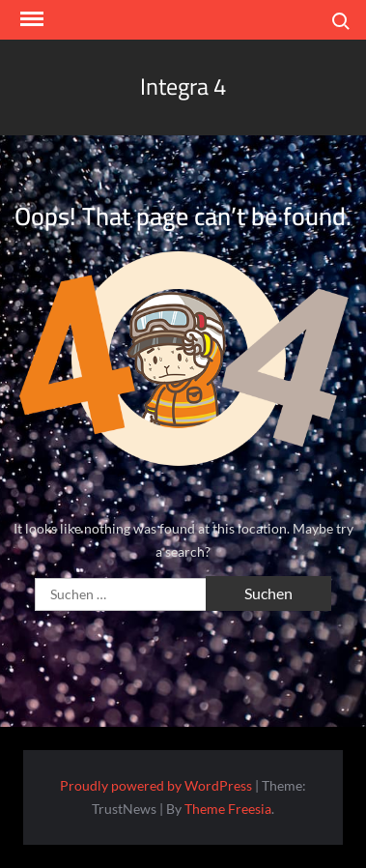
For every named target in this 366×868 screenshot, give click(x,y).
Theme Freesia (228, 809)
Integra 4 (183, 87)
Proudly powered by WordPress (156, 785)
